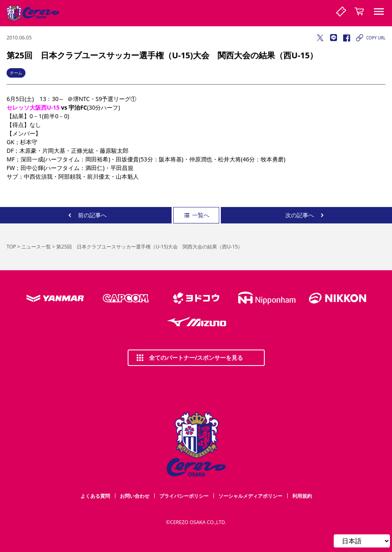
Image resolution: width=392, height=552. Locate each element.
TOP (11, 247)
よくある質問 (95, 496)
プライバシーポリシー (184, 496)
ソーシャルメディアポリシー (250, 496)
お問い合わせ (135, 496)
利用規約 (302, 496)
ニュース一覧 (36, 247)
